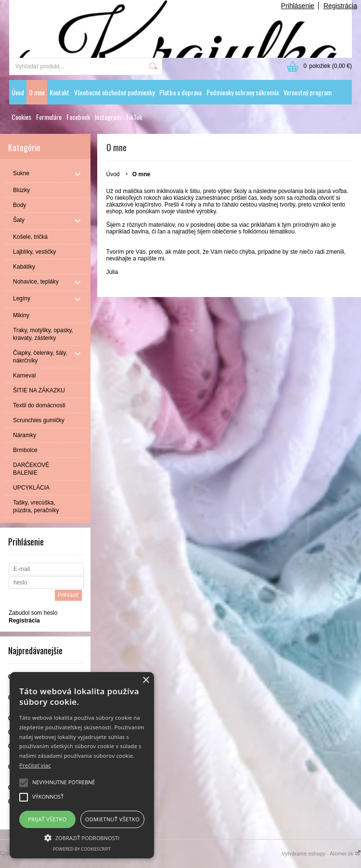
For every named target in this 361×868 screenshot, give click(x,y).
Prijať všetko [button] (47, 819)
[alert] (82, 765)
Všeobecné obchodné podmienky (114, 92)
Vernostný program (308, 92)
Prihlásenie (298, 6)
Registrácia (340, 6)
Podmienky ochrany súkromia (243, 92)
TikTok (134, 117)
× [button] (146, 680)
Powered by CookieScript (82, 849)
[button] (82, 837)
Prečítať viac (35, 765)
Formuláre (49, 117)
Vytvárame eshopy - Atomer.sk (321, 854)
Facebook (78, 117)
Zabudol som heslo (33, 613)
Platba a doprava (180, 92)
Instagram (108, 117)
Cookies (21, 117)
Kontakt (59, 92)
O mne (37, 92)
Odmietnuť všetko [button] (112, 819)
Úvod (18, 92)
